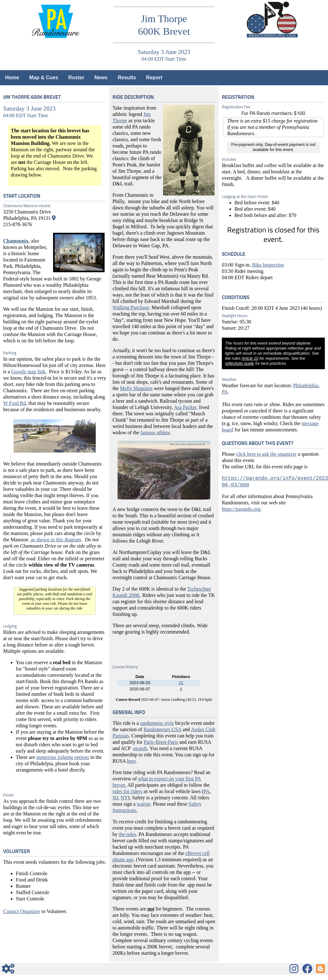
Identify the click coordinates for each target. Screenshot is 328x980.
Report (154, 78)
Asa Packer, (186, 407)
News (101, 78)
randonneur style (157, 723)
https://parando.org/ (242, 509)
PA (207, 791)
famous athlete (155, 433)
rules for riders (127, 791)
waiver (144, 804)
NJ (115, 798)
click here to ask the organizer (266, 454)
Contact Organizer (22, 911)
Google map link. (29, 372)
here (131, 761)
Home (12, 78)
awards (140, 748)
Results (127, 78)
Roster (76, 78)
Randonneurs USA (162, 729)
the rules (128, 834)
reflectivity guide (240, 363)
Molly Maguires (137, 388)
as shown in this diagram (55, 540)
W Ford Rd (15, 403)
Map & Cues (44, 78)
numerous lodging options (63, 757)
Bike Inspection (268, 265)
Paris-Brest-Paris (161, 742)
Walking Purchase (131, 307)
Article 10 (250, 358)
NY (124, 798)
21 (181, 683)
